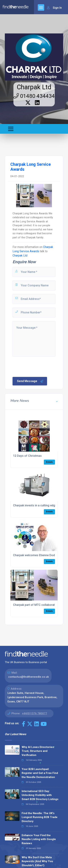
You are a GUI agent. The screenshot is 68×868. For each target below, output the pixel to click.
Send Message (30, 381)
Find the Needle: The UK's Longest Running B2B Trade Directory (40, 817)
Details (49, 462)
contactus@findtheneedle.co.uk (29, 677)
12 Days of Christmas (27, 456)
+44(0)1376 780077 (34, 713)
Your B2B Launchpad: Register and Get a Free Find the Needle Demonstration (40, 773)
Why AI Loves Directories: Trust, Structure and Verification (38, 751)
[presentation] (39, 366)
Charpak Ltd (34, 87)
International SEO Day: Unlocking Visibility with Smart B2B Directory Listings (40, 795)
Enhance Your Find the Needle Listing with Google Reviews (39, 839)
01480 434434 (34, 96)
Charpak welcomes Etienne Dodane (36, 555)
